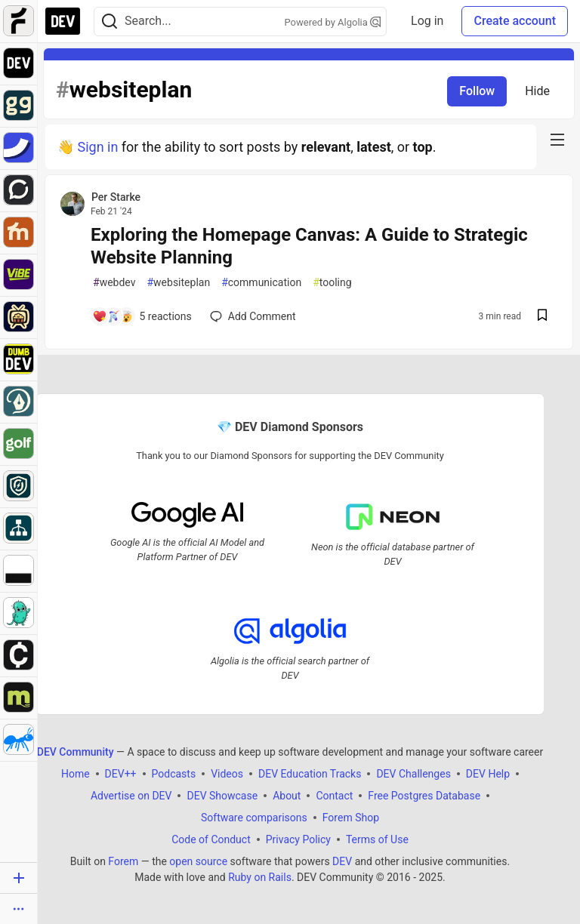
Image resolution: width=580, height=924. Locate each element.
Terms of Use (377, 839)
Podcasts (174, 773)
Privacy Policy (298, 839)
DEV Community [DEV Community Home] (76, 751)
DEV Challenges (413, 773)
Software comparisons (254, 817)
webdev (114, 283)
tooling (332, 283)
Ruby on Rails (260, 876)
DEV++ (121, 773)
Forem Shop (351, 817)
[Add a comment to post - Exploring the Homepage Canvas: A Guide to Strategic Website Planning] (142, 316)
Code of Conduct (211, 839)
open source (198, 861)
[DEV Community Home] (63, 21)
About (287, 795)
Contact (334, 795)
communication (261, 283)
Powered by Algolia (333, 22)
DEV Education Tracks (310, 773)
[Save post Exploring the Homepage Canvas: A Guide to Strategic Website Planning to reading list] (542, 317)
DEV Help (488, 773)
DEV (342, 861)
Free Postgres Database (424, 795)
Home (76, 773)
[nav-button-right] (557, 140)
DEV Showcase (222, 795)
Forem (123, 861)
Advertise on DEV (131, 795)
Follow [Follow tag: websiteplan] (477, 91)
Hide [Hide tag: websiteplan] (537, 91)
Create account (515, 21)
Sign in (97, 147)
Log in (427, 21)
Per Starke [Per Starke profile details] (116, 197)
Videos (227, 773)
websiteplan (178, 283)
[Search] (110, 22)
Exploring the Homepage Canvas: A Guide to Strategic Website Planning (309, 246)
